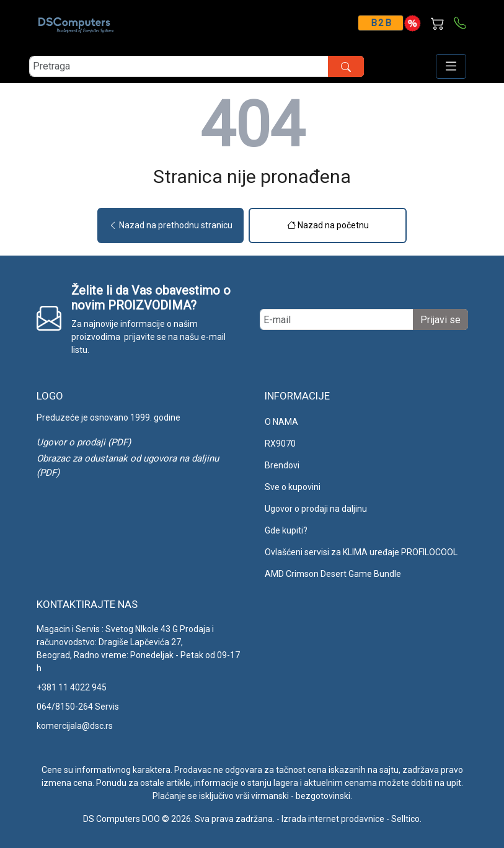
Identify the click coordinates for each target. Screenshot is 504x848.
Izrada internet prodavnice (333, 819)
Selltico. (406, 819)
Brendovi (282, 465)
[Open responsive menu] (451, 66)
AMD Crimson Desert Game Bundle (333, 574)
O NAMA (281, 422)
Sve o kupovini (293, 487)
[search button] (346, 66)
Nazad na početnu (328, 225)
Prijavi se (440, 320)
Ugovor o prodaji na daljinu (316, 509)
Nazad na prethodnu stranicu (170, 225)
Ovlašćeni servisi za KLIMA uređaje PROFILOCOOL (361, 552)
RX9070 (280, 444)
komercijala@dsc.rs (75, 726)
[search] (197, 66)
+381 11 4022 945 (72, 687)
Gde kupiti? (286, 530)
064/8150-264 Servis (78, 707)
